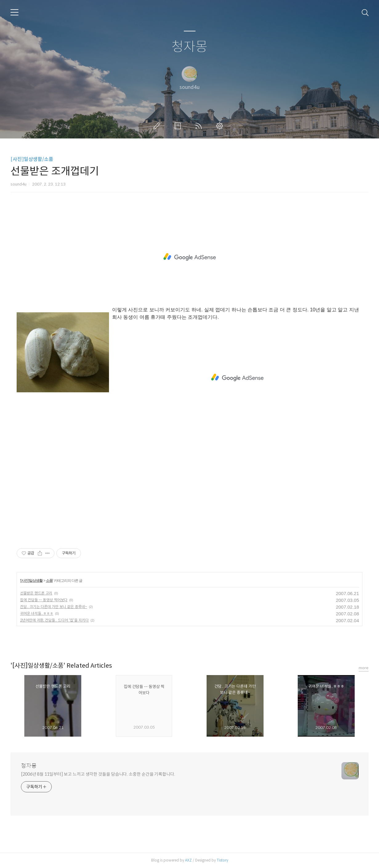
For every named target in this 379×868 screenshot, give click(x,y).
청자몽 (189, 47)
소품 (49, 581)
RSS (200, 126)
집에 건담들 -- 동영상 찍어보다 (44, 600)
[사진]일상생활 (31, 581)
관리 (221, 126)
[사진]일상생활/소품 (32, 159)
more (364, 668)
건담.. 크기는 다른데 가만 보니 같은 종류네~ (54, 607)
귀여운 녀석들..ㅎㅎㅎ (37, 613)
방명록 (179, 126)
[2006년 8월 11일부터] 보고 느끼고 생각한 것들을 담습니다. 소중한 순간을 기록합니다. (98, 774)
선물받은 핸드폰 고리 (36, 593)
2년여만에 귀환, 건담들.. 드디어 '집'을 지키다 (54, 620)
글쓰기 (158, 126)
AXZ (188, 860)
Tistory (222, 860)
